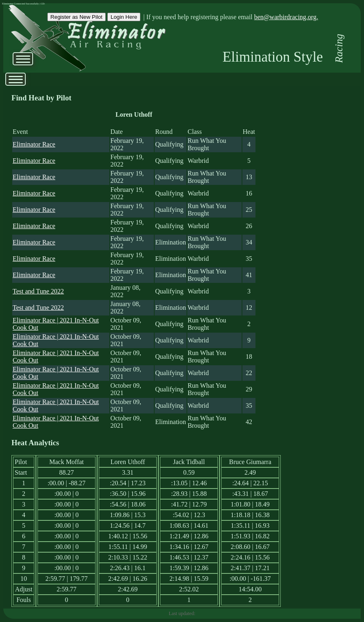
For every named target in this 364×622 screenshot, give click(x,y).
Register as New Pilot (77, 17)
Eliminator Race (34, 144)
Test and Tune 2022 (38, 291)
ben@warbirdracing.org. (286, 17)
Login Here (124, 17)
